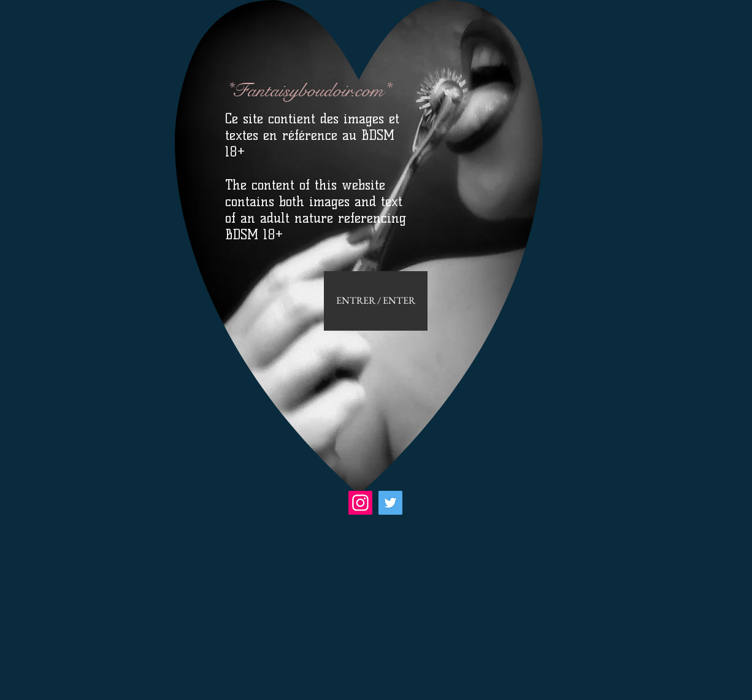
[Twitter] (390, 503)
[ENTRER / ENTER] (376, 301)
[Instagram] (360, 503)
